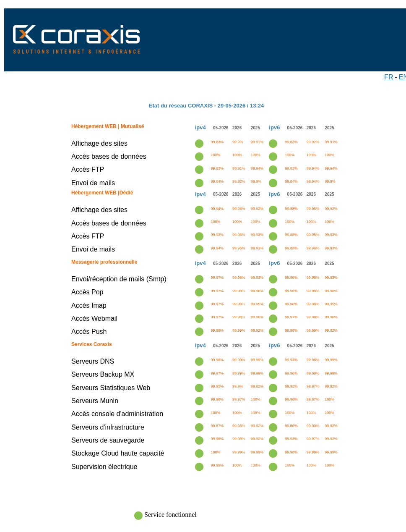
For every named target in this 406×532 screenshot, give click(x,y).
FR (389, 77)
